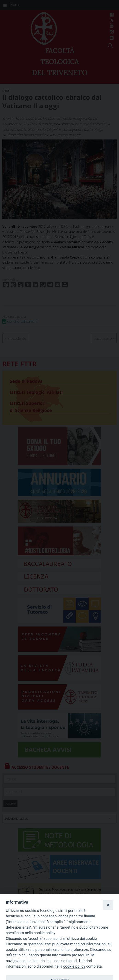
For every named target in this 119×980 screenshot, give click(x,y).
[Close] (108, 905)
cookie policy (74, 966)
